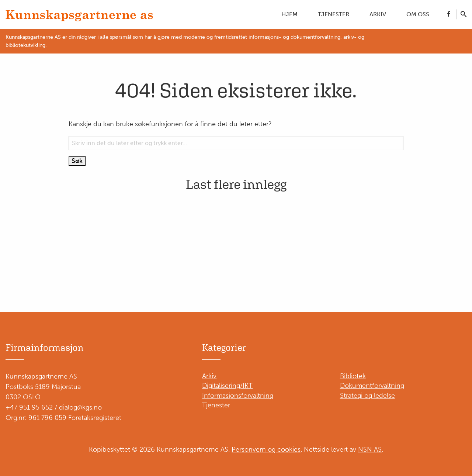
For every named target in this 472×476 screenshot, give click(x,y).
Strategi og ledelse (367, 396)
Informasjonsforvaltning (238, 396)
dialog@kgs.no (80, 407)
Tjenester (334, 14)
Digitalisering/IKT (227, 386)
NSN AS (370, 449)
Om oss (418, 14)
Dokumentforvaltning (372, 386)
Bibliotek (353, 376)
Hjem (289, 14)
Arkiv (378, 14)
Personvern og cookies (266, 449)
